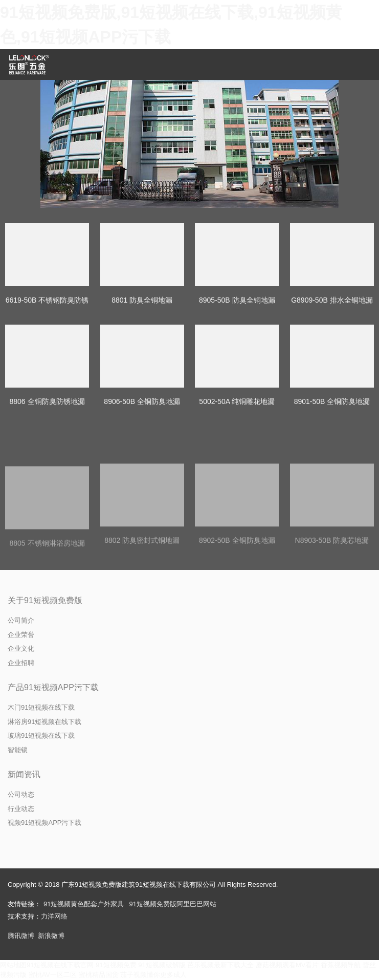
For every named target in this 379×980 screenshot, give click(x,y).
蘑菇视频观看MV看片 (287, 965)
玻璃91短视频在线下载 (41, 736)
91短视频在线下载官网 (60, 965)
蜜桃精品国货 (99, 975)
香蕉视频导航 (341, 965)
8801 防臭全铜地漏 (142, 300)
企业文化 (21, 648)
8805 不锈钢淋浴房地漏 (47, 587)
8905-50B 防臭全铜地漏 (237, 300)
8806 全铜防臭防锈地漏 (47, 401)
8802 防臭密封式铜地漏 (142, 585)
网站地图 (13, 965)
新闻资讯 (24, 774)
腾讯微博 (21, 936)
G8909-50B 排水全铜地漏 (332, 300)
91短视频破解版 (162, 965)
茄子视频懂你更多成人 (153, 975)
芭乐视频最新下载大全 (220, 965)
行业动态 (21, 809)
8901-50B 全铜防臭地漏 (332, 401)
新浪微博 (51, 936)
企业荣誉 (21, 635)
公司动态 (21, 794)
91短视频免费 (116, 965)
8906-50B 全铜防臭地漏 (142, 401)
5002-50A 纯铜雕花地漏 (237, 401)
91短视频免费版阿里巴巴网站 (172, 904)
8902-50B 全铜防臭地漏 (237, 585)
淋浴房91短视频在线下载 (44, 722)
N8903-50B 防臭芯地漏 (332, 585)
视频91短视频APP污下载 (44, 823)
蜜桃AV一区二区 (53, 975)
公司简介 (21, 620)
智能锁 (18, 750)
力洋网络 (54, 916)
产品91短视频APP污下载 (53, 687)
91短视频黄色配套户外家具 (84, 904)
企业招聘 (21, 663)
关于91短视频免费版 (45, 600)
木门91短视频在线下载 (41, 707)
